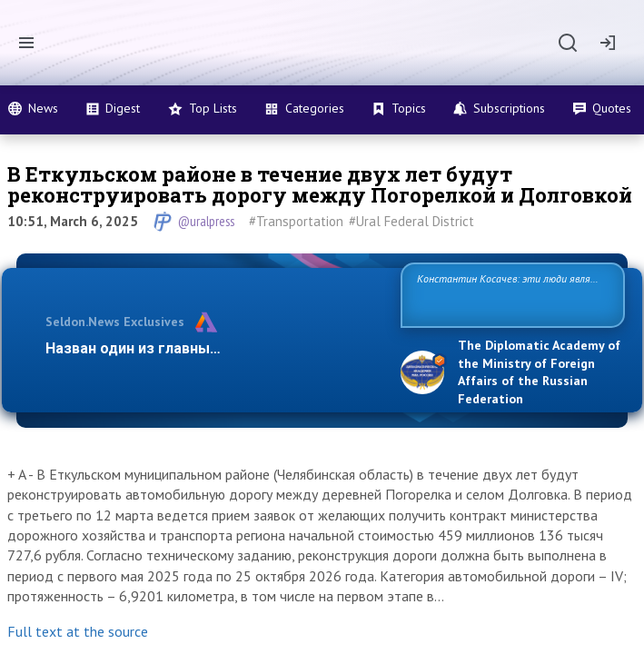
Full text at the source (78, 631)
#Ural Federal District (411, 221)
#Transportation (296, 221)
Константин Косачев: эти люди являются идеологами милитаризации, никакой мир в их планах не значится (507, 298)
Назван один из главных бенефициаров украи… (213, 348)
